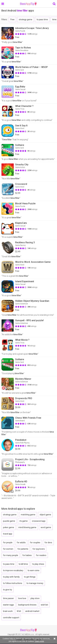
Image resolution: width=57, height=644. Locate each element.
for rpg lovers (39, 549)
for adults (21, 543)
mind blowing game (27, 527)
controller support (11, 618)
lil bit (19, 611)
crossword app (39, 521)
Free (12, 19)
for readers (41, 555)
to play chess (38, 564)
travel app (8, 534)
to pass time (42, 19)
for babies (27, 555)
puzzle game (9, 521)
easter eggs (8, 605)
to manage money (35, 583)
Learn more (39, 641)
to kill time (23, 564)
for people (8, 543)
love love (22, 598)
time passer (8, 598)
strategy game (26, 19)
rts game (24, 521)
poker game (9, 527)
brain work (8, 611)
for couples (35, 543)
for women (8, 549)
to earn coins (33, 570)
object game (45, 515)
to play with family (11, 577)
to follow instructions (13, 583)
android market (32, 611)
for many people (11, 555)
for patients (23, 549)
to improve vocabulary (13, 570)
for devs (48, 543)
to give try (8, 590)
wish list (44, 605)
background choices (27, 605)
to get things (30, 577)
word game (46, 527)
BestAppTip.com (28, 4)
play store (35, 598)
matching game (28, 515)
